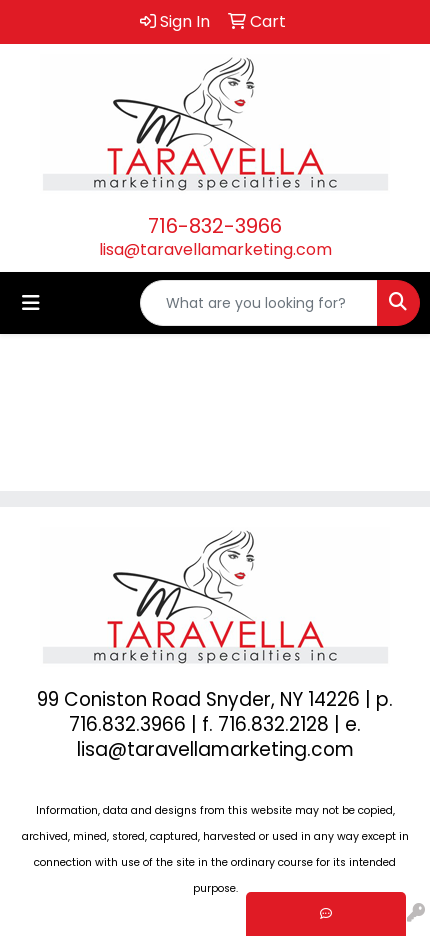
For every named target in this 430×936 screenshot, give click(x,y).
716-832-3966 (215, 226)
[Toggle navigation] (31, 303)
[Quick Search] (259, 303)
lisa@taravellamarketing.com (215, 249)
